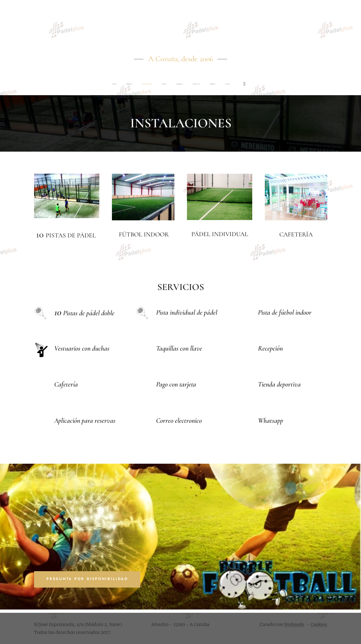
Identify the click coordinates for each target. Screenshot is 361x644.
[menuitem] (113, 84)
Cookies (319, 624)
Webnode (294, 624)
